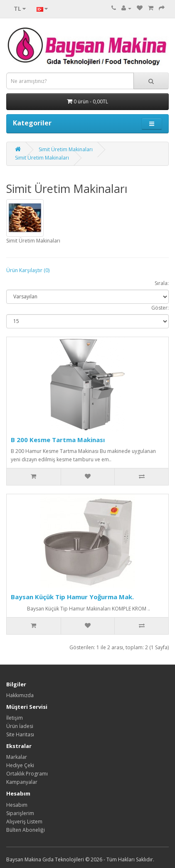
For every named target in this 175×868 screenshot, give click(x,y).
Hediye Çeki (20, 765)
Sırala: (162, 283)
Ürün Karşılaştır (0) (28, 270)
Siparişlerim (20, 813)
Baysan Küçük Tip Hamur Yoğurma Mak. (72, 597)
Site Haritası (20, 734)
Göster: (160, 308)
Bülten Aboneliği (26, 830)
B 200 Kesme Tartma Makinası (58, 440)
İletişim (15, 718)
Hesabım (17, 805)
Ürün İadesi (20, 726)
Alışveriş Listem (24, 822)
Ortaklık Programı (27, 774)
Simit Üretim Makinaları (66, 149)
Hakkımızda (20, 695)
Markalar (17, 757)
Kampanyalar (22, 782)
